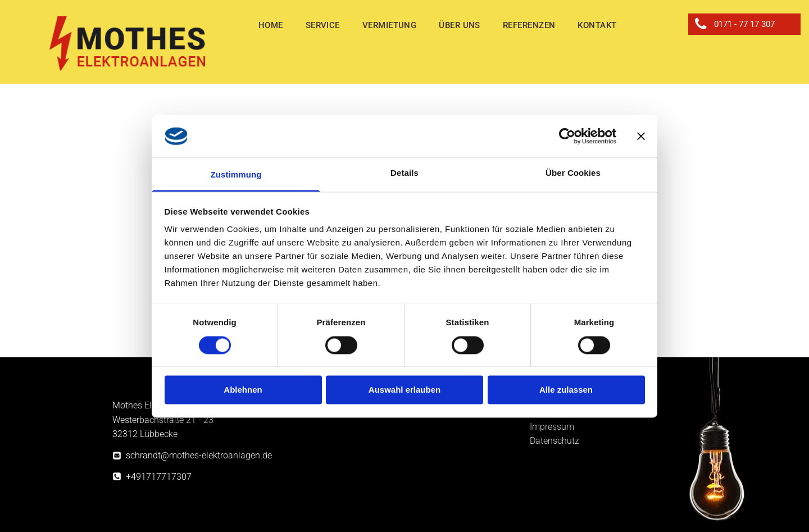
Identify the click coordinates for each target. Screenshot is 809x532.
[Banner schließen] (641, 136)
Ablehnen (243, 390)
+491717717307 (159, 477)
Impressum (552, 427)
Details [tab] (404, 173)
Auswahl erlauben (404, 390)
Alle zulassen (566, 390)
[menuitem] (271, 26)
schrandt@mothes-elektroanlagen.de (199, 455)
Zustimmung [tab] (236, 175)
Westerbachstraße (148, 420)
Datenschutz (555, 441)
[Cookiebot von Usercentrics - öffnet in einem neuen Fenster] (567, 136)
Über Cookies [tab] (573, 173)
